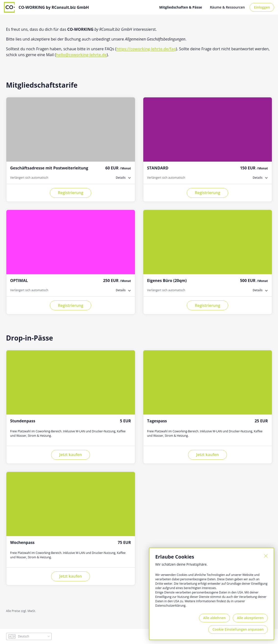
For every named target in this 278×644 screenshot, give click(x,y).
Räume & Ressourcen (227, 7)
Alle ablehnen (214, 618)
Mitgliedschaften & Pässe (181, 7)
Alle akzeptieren (250, 618)
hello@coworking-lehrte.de (81, 55)
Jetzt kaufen (70, 455)
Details (121, 178)
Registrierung (71, 193)
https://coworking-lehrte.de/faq (146, 49)
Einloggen (262, 7)
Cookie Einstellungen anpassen (238, 629)
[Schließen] (266, 556)
